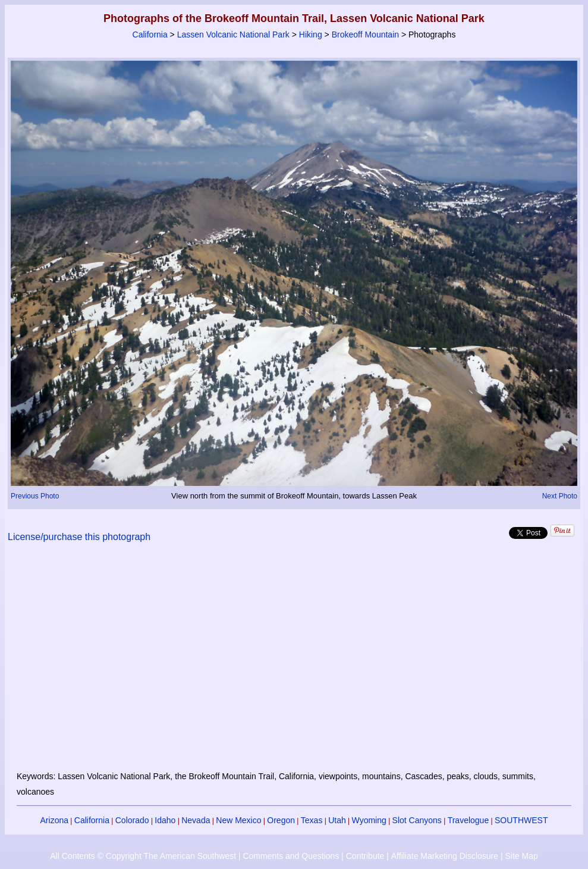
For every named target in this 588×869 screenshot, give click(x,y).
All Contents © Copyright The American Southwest (143, 856)
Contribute (365, 856)
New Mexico (238, 820)
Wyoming (369, 820)
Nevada (196, 820)
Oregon (281, 820)
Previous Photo (35, 496)
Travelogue (468, 820)
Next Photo (560, 496)
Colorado (132, 820)
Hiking (311, 34)
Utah (337, 820)
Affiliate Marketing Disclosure (445, 856)
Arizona (54, 820)
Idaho (165, 820)
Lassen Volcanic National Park (233, 34)
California (150, 34)
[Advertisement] (294, 664)
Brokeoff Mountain (365, 34)
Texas (312, 820)
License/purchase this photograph (79, 537)
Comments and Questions (291, 856)
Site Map (521, 856)
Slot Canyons (417, 820)
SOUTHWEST (521, 820)
